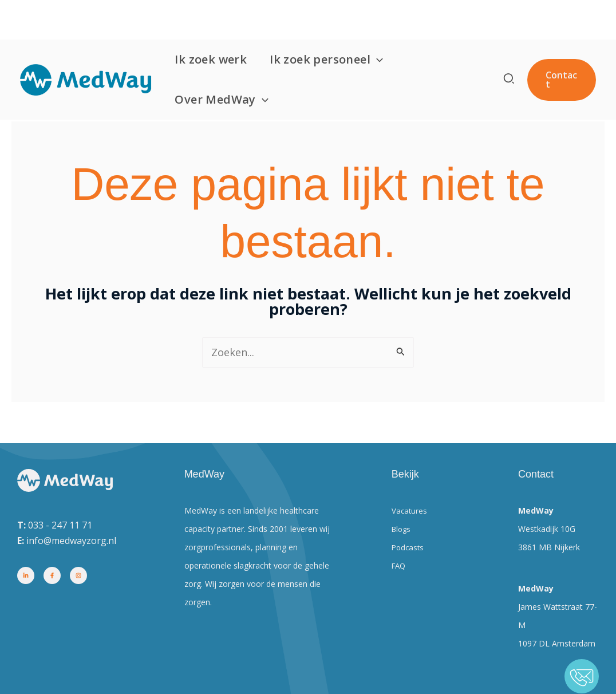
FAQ (400, 565)
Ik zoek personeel (332, 20)
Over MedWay (227, 60)
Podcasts (409, 547)
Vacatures (410, 510)
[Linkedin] (26, 575)
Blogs (402, 529)
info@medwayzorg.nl (71, 541)
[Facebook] (52, 575)
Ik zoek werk (216, 20)
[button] (382, 20)
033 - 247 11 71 (60, 525)
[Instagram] (78, 575)
